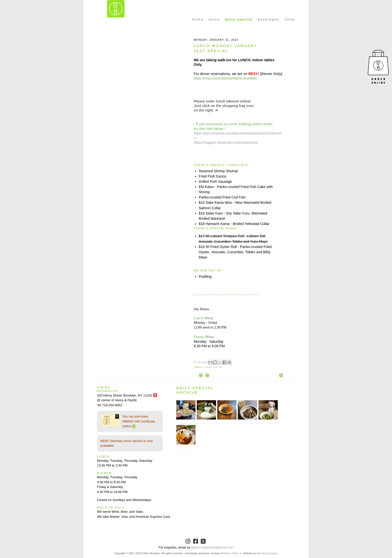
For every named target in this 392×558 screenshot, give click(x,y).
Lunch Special (213, 367)
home (198, 19)
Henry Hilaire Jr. (233, 553)
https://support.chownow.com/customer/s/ (226, 142)
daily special (239, 19)
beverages (269, 19)
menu (214, 19)
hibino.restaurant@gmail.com (212, 547)
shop (290, 19)
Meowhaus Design (267, 553)
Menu (209, 318)
